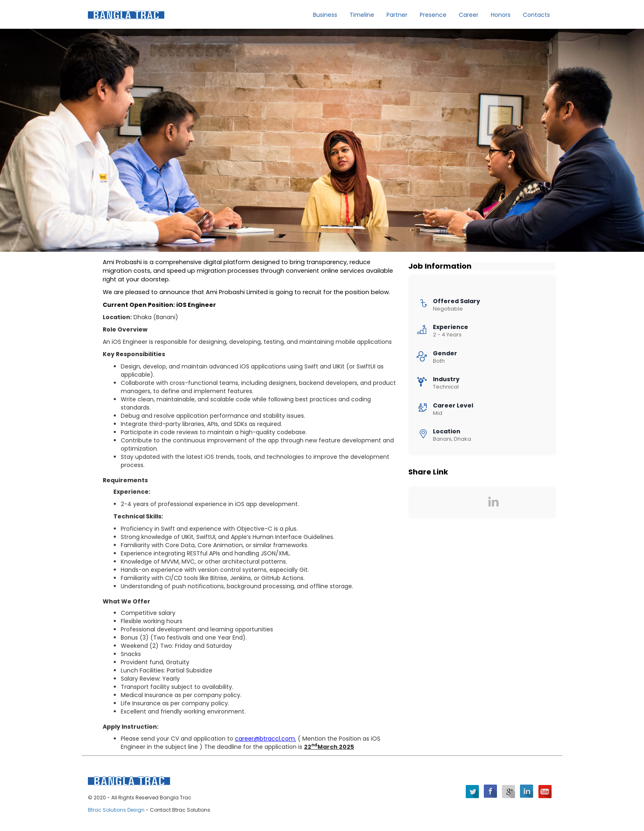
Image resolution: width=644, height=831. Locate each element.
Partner (397, 15)
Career (469, 15)
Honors (501, 15)
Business (325, 15)
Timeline (362, 15)
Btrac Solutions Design (117, 810)
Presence (433, 15)
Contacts (536, 15)
